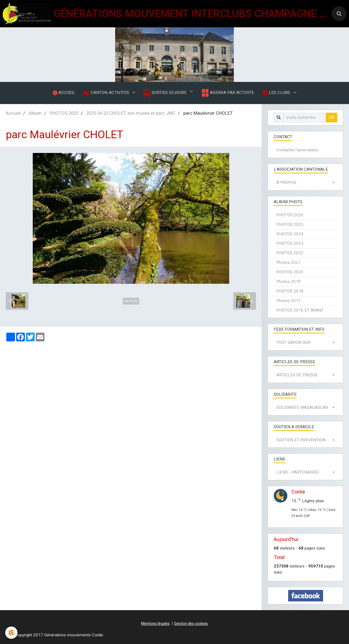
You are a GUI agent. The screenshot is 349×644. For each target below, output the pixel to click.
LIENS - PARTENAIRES (298, 472)
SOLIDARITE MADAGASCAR (302, 407)
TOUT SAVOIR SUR (293, 343)
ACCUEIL (64, 93)
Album (35, 113)
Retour (131, 301)
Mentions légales (155, 624)
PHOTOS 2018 (290, 291)
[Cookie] (12, 633)
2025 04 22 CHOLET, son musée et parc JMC (131, 113)
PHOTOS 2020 (290, 272)
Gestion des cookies (191, 624)
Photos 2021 (289, 263)
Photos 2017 (289, 301)
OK (332, 117)
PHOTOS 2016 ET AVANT (300, 310)
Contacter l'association (297, 150)
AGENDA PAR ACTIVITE (227, 93)
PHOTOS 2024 (290, 234)
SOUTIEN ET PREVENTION (301, 440)
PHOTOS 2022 (290, 253)
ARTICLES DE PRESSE (297, 375)
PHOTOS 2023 (290, 244)
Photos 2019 (289, 282)
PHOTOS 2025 (64, 113)
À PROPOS (286, 183)
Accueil (13, 113)
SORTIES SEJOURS (165, 93)
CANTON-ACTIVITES (107, 93)
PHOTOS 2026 (290, 215)
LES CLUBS (277, 93)
